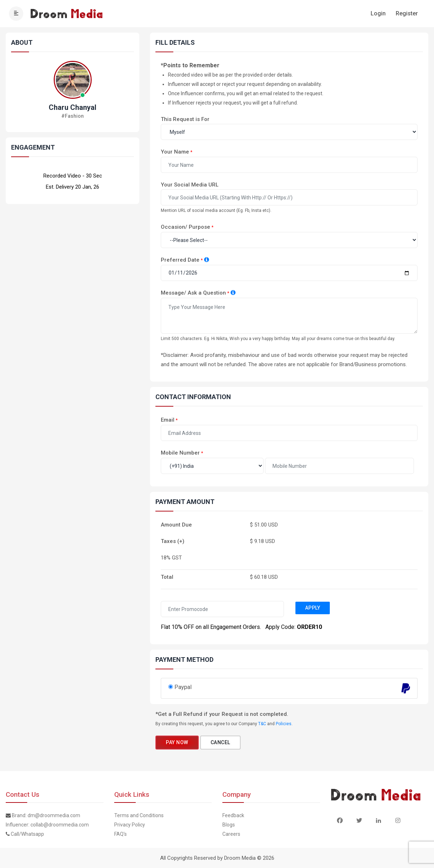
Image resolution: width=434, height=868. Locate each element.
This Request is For (185, 119)
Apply (313, 608)
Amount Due (176, 525)
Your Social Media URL (190, 185)
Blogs (229, 825)
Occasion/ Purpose (185, 227)
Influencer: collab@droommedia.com (47, 825)
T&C (262, 724)
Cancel (220, 742)
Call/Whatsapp (27, 834)
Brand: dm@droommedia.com (46, 815)
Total (167, 577)
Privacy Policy (130, 825)
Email (168, 420)
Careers (231, 834)
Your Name (175, 152)
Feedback (233, 815)
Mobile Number (180, 453)
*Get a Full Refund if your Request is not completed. (222, 714)
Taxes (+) (173, 541)
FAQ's (120, 834)
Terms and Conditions (139, 815)
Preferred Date (180, 260)
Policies (284, 724)
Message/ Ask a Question (193, 293)
